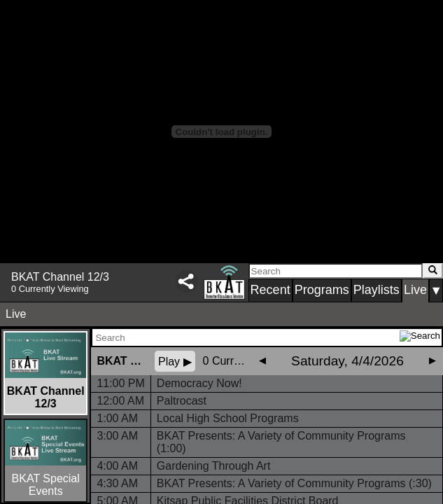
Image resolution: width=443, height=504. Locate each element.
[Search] (336, 271)
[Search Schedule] (246, 337)
